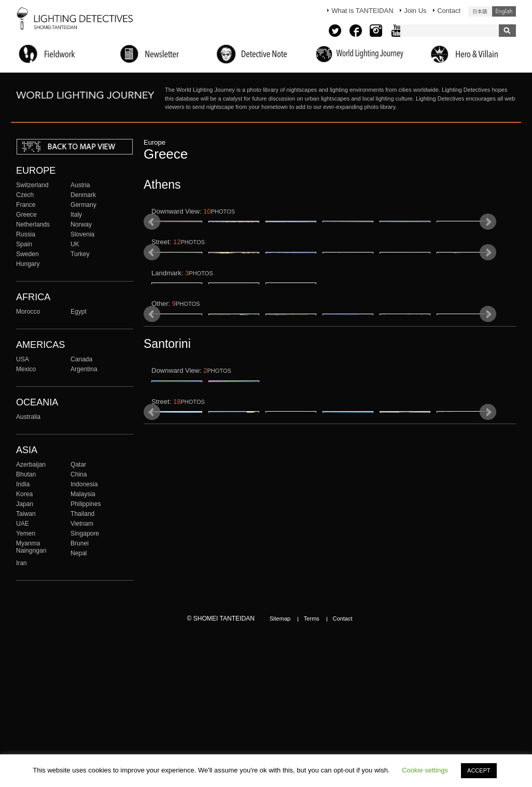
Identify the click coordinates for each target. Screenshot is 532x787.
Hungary (28, 264)
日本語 (480, 11)
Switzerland (32, 185)
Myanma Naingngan (31, 547)
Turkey (80, 254)
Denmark (83, 195)
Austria (80, 185)
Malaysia (83, 494)
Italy (76, 215)
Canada (81, 359)
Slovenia (82, 234)
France (26, 205)
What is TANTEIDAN (362, 11)
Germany (83, 205)
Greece (26, 215)
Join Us (415, 11)
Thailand (82, 514)
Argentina (84, 369)
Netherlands (33, 224)
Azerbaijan (31, 465)
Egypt (79, 312)
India (23, 484)
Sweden (27, 254)
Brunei (80, 543)
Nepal (79, 553)
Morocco (28, 312)
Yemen (26, 533)
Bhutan (26, 474)
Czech (25, 195)
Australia (28, 417)
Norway (81, 224)
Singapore (85, 533)
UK (75, 244)
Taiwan (26, 514)
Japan (25, 504)
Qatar (78, 465)
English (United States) (504, 11)
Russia (26, 234)
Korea (24, 494)
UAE (23, 524)
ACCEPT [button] (479, 770)
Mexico (26, 369)
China (79, 474)
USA (23, 359)
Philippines (86, 504)
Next (488, 246)
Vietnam (82, 524)
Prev (152, 246)
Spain (24, 244)
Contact (449, 11)
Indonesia (84, 484)
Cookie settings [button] (425, 770)
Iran (22, 563)
